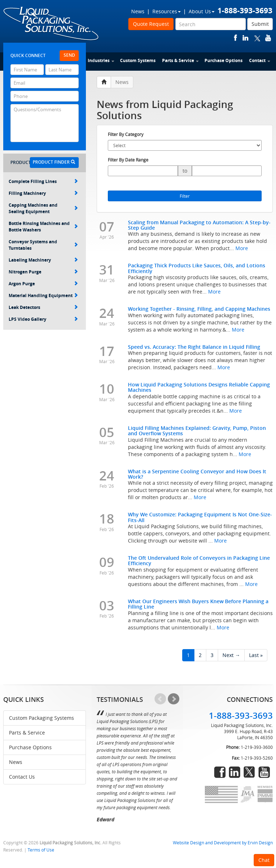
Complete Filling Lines (43, 181)
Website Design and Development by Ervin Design (223, 843)
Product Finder (54, 162)
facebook (236, 38)
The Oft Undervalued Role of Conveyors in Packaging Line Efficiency (199, 560)
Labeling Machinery (43, 260)
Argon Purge (43, 284)
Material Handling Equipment (43, 295)
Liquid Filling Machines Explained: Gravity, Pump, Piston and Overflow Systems (197, 431)
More (242, 248)
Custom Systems (138, 60)
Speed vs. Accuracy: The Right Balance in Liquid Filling (194, 347)
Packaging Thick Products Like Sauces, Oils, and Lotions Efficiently (197, 268)
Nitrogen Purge (43, 272)
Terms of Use (41, 850)
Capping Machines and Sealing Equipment (43, 208)
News (138, 11)
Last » (256, 655)
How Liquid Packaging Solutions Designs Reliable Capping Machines (199, 387)
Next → (231, 655)
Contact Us (22, 777)
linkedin (245, 38)
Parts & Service (180, 60)
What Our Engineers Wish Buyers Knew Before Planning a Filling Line (198, 604)
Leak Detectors (43, 307)
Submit (260, 24)
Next (174, 699)
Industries (101, 60)
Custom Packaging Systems (42, 718)
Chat (264, 860)
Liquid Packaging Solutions (51, 24)
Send (69, 55)
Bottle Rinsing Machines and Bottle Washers (43, 227)
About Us (202, 11)
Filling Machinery (43, 193)
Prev (160, 699)
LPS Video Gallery (43, 319)
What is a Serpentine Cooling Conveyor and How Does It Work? (197, 474)
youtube (268, 38)
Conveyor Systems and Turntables (43, 245)
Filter (185, 196)
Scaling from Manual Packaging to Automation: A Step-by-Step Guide (199, 225)
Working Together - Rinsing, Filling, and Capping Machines (199, 309)
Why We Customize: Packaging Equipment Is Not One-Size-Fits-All (200, 517)
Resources (167, 11)
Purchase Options (224, 60)
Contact (260, 60)
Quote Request (151, 24)
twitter (257, 38)
